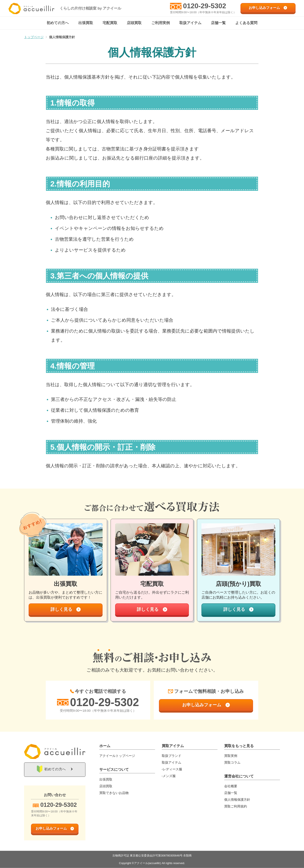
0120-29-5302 (205, 6)
